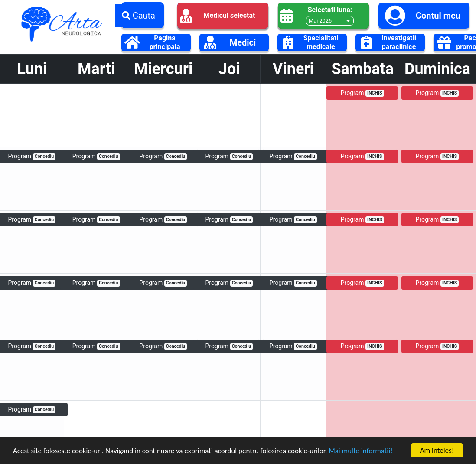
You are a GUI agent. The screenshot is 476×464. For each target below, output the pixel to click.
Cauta (139, 16)
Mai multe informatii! (361, 452)
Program (362, 93)
